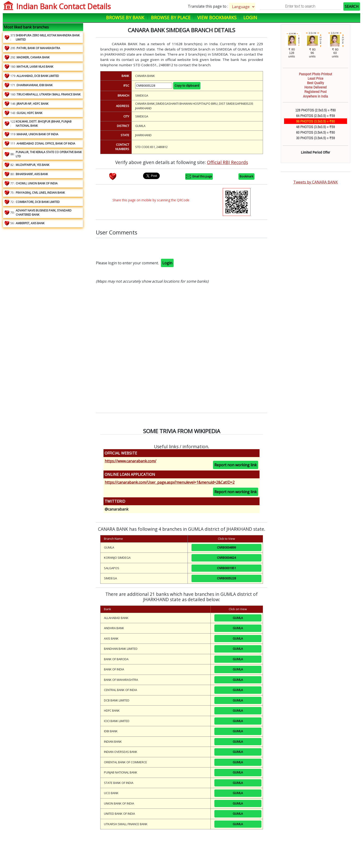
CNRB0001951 (226, 568)
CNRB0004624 (226, 558)
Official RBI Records (227, 162)
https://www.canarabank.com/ (130, 461)
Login (250, 17)
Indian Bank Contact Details (63, 6)
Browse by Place (171, 17)
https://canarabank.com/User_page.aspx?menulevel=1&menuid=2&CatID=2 (170, 482)
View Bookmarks (217, 17)
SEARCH (352, 6)
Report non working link (236, 465)
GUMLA (238, 618)
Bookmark (246, 176)
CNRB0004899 (226, 547)
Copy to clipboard (187, 85)
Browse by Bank (125, 17)
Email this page (199, 177)
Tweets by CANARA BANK (316, 182)
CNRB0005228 (226, 578)
